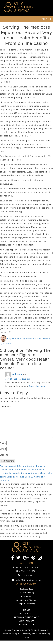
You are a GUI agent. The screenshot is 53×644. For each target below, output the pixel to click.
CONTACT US (27, 624)
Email (3, 449)
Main (10, 344)
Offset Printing (26, 596)
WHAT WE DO (27, 621)
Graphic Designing (27, 604)
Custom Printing (26, 593)
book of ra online (39, 87)
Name (3, 443)
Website (4, 455)
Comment (6, 407)
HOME (27, 610)
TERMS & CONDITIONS (27, 617)
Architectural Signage (27, 600)
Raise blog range (37, 386)
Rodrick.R (17, 374)
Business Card (26, 589)
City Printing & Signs (18, 338)
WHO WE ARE (26, 614)
